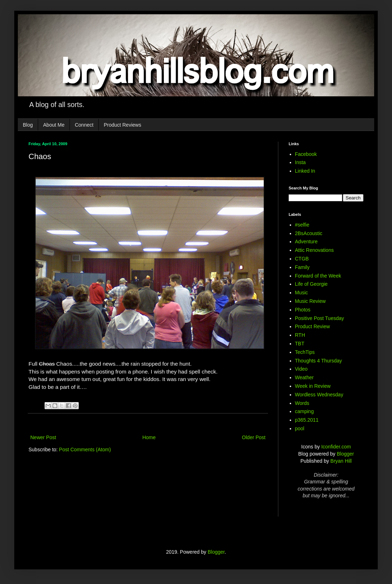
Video (301, 369)
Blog (28, 125)
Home (149, 437)
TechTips (305, 352)
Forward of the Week (318, 276)
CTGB (302, 259)
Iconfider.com (336, 447)
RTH (300, 335)
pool (300, 428)
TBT (300, 344)
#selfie (302, 225)
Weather (305, 377)
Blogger (345, 454)
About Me (54, 125)
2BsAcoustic (309, 233)
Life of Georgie (311, 284)
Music (302, 293)
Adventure (306, 242)
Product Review (313, 326)
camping (305, 411)
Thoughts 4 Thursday (319, 361)
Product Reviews (122, 125)
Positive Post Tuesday (320, 318)
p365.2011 (307, 420)
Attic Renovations (314, 250)
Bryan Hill (341, 461)
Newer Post (43, 437)
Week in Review (313, 386)
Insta (300, 162)
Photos (303, 310)
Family (302, 267)
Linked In (305, 171)
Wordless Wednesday (319, 395)
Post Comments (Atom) (85, 450)
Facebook (306, 154)
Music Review (310, 301)
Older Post (254, 437)
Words (302, 403)
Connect (84, 125)
